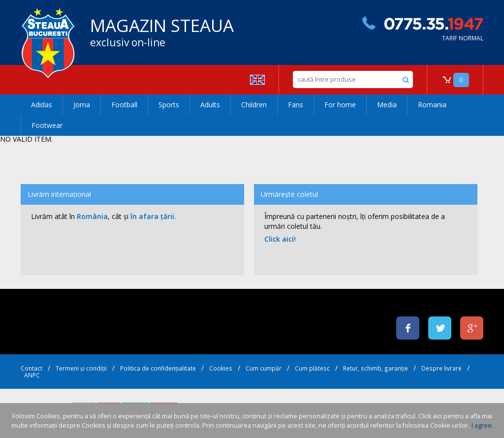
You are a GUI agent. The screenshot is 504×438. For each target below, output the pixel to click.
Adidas (42, 105)
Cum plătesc (312, 368)
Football (124, 105)
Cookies (221, 368)
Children (254, 105)
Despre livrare (441, 368)
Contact (31, 368)
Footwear (47, 125)
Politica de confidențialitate (158, 368)
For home (340, 105)
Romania (432, 105)
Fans (296, 105)
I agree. (482, 425)
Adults (210, 105)
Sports (169, 105)
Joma (82, 105)
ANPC (32, 375)
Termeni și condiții (81, 368)
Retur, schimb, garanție (376, 368)
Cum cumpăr (264, 368)
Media (387, 105)
